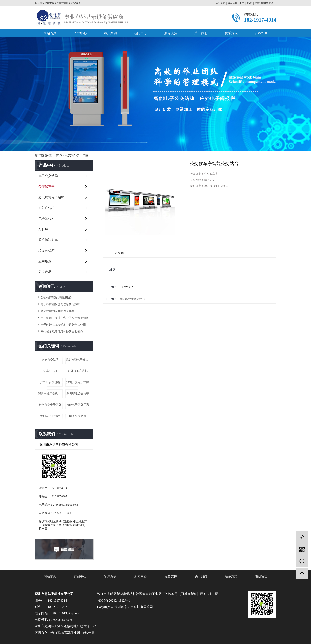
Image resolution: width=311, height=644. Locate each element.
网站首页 (50, 33)
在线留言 (261, 33)
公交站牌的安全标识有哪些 (58, 311)
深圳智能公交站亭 (78, 393)
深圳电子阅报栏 (50, 416)
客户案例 (110, 33)
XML (250, 3)
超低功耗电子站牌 (51, 197)
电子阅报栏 (46, 219)
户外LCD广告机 (78, 371)
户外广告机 (46, 208)
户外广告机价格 (50, 382)
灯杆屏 (43, 229)
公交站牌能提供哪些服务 (56, 297)
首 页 (59, 155)
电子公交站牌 (48, 176)
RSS (242, 3)
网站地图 (233, 3)
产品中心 (80, 33)
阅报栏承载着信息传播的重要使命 (62, 331)
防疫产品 (45, 272)
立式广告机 (50, 371)
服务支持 (171, 33)
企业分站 (221, 3)
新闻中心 (141, 33)
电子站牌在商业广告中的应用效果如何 (65, 318)
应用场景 (45, 261)
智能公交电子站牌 (50, 405)
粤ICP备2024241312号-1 (114, 600)
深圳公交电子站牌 (78, 382)
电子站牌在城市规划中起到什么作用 (63, 325)
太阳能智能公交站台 (132, 299)
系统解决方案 (48, 240)
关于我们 (201, 33)
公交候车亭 (72, 155)
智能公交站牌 (50, 360)
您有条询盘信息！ (265, 3)
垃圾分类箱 (46, 251)
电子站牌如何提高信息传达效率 (60, 304)
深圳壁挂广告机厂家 (50, 393)
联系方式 (231, 33)
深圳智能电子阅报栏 (78, 360)
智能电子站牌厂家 (78, 405)
